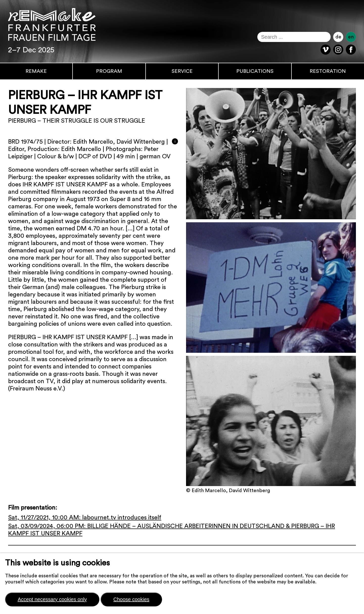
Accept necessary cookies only (52, 599)
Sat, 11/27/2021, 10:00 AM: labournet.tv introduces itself (85, 518)
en (351, 37)
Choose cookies (131, 599)
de (338, 37)
